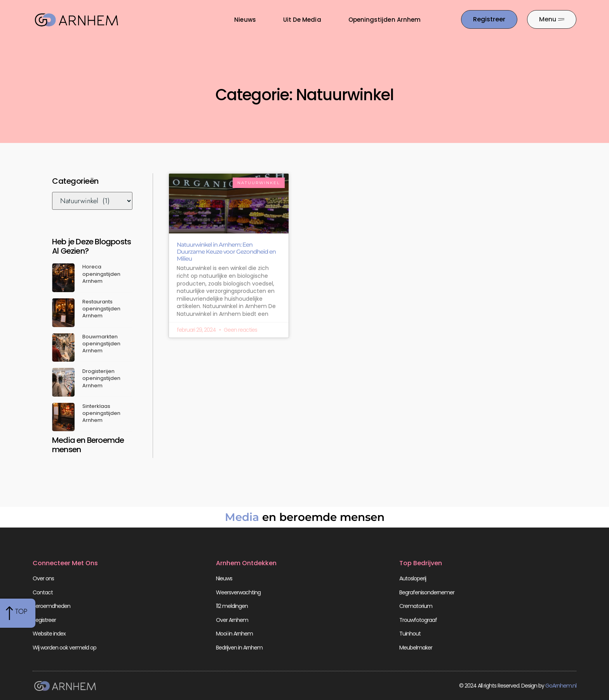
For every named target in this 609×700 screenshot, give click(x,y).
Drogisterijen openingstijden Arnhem (101, 378)
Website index (49, 634)
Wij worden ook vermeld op (64, 648)
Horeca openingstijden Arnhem (101, 274)
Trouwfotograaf (418, 620)
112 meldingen (232, 606)
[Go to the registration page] (489, 19)
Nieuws (245, 20)
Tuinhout (410, 634)
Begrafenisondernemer (427, 592)
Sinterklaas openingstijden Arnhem (101, 413)
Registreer (44, 620)
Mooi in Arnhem (234, 634)
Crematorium (416, 606)
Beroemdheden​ (51, 606)
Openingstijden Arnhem (385, 20)
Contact (43, 592)
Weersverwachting (238, 592)
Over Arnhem (232, 620)
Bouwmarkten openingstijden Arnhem (101, 344)
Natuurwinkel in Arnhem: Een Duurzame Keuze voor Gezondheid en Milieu (226, 252)
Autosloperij (413, 578)
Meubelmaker (416, 648)
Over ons (43, 578)
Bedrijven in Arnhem (239, 648)
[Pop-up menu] (552, 19)
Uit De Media (302, 20)
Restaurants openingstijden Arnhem (101, 309)
